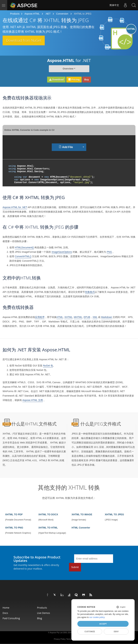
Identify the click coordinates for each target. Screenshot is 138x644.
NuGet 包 (48, 366)
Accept (103, 624)
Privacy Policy (60, 639)
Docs (5, 613)
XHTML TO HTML (48, 528)
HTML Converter (81, 528)
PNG (109, 252)
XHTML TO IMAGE (82, 514)
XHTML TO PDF (14, 514)
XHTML (68, 317)
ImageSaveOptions (62, 252)
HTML (60, 317)
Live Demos (43, 613)
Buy (87, 80)
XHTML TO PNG (14, 528)
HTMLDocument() (24, 247)
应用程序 (40, 317)
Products (15, 14)
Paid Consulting (11, 618)
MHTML (78, 317)
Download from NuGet (26, 41)
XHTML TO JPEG (114, 514)
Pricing (74, 80)
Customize (90, 632)
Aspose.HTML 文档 (33, 400)
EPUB (87, 317)
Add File (66, 147)
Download (56, 80)
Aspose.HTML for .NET (15, 207)
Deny (116, 632)
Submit (75, 567)
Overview (68, 69)
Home (6, 608)
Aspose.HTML (32, 14)
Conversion (62, 14)
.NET (48, 14)
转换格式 (90, 292)
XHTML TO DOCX (48, 514)
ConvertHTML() (23, 256)
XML (95, 317)
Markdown (107, 317)
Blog (40, 618)
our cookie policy (97, 617)
